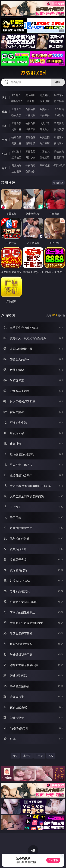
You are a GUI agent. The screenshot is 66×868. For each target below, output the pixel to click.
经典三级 (30, 129)
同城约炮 (16, 165)
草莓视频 (45, 165)
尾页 (51, 756)
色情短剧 (30, 171)
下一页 (39, 756)
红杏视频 (16, 171)
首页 (15, 756)
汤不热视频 (59, 165)
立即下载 (53, 860)
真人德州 (30, 95)
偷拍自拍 (30, 123)
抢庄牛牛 (59, 101)
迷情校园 (16, 157)
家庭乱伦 (30, 151)
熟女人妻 (16, 115)
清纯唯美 (30, 143)
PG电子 (16, 95)
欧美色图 (45, 137)
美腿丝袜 (16, 143)
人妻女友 (45, 151)
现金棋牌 (45, 101)
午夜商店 (30, 165)
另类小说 (30, 157)
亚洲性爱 (16, 123)
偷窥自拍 (16, 137)
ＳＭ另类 (59, 115)
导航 (5, 168)
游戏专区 (59, 95)
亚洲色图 (30, 137)
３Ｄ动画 (59, 109)
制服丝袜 (16, 129)
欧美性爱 (59, 123)
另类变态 (59, 129)
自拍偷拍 (30, 109)
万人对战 (45, 95)
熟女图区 (45, 143)
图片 (5, 140)
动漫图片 (59, 137)
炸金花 (30, 101)
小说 (5, 154)
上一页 (27, 756)
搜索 (58, 82)
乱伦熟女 (45, 129)
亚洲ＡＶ (16, 109)
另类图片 (59, 143)
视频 (5, 112)
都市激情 (16, 151)
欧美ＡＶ (45, 109)
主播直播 (45, 115)
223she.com (33, 73)
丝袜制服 (30, 115)
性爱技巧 (59, 157)
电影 (5, 126)
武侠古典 (59, 151)
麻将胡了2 (16, 101)
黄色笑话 (45, 157)
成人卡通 (45, 123)
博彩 (5, 98)
